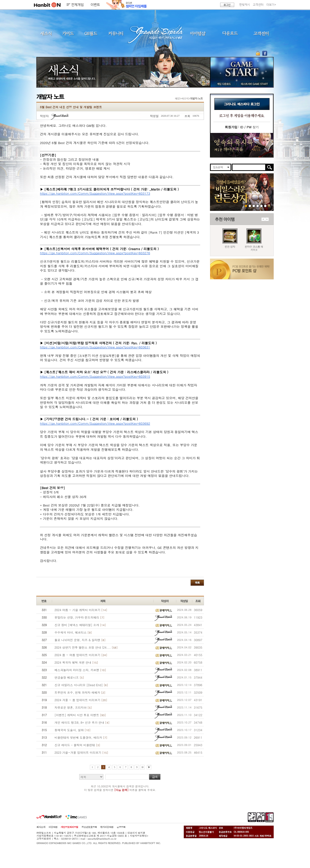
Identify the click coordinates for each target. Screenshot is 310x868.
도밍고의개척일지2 (261, 206)
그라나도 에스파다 (155, 33)
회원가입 (231, 127)
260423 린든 (246, 206)
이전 (263, 219)
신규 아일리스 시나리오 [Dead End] (81, 685)
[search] (249, 167)
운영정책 (121, 827)
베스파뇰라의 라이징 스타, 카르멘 (80, 670)
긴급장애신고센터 (265, 206)
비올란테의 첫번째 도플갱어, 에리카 (81, 737)
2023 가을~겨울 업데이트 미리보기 (81, 752)
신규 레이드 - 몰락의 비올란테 (77, 745)
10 (142, 767)
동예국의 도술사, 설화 (72, 730)
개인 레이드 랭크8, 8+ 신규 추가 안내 (82, 722)
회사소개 (41, 827)
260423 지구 (254, 206)
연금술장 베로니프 (69, 677)
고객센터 (258, 5)
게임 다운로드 (223, 84)
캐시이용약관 (107, 827)
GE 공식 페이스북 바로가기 (265, 53)
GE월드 (91, 33)
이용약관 (53, 827)
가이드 (68, 33)
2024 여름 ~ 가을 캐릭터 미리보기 (81, 610)
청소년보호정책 (89, 827)
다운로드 (230, 33)
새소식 (46, 33)
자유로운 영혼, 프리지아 (73, 707)
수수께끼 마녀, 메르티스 (73, 632)
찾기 (249, 127)
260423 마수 (250, 206)
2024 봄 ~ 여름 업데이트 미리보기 (81, 655)
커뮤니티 (116, 33)
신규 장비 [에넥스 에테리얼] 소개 (80, 625)
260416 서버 (258, 206)
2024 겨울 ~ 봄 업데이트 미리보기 (81, 700)
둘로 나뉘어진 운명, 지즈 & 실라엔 (80, 640)
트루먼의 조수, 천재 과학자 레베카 (80, 692)
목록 (197, 583)
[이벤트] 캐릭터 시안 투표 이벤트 (80, 715)
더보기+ (271, 5)
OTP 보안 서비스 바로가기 (259, 53)
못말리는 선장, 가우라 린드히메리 (79, 617)
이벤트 (95, 5)
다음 (267, 219)
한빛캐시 (245, 5)
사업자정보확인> (139, 836)
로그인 (227, 5)
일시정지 (269, 206)
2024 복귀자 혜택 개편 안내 (76, 662)
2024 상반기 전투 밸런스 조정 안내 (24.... (86, 647)
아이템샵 (197, 33)
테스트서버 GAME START (254, 84)
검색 (155, 777)
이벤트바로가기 (242, 145)
